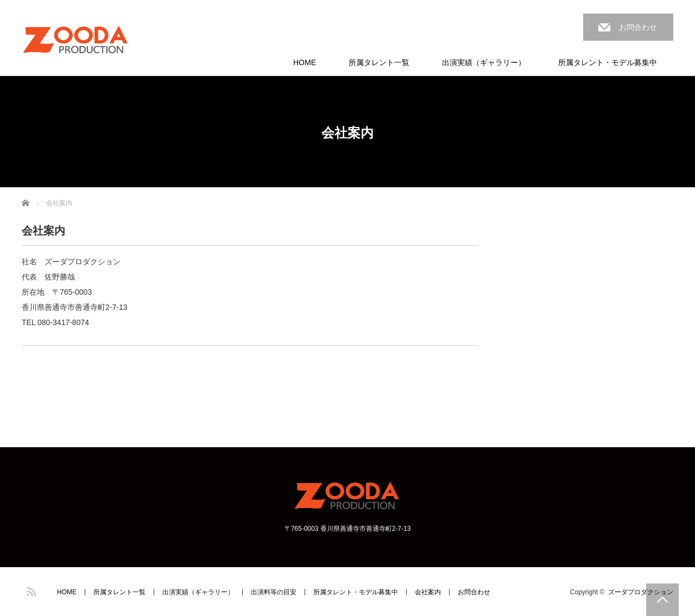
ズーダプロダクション (641, 592)
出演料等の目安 (274, 592)
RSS (30, 590)
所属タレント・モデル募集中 (608, 62)
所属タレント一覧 (379, 62)
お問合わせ (638, 27)
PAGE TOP (662, 600)
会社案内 (428, 592)
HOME (305, 62)
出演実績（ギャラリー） (484, 62)
